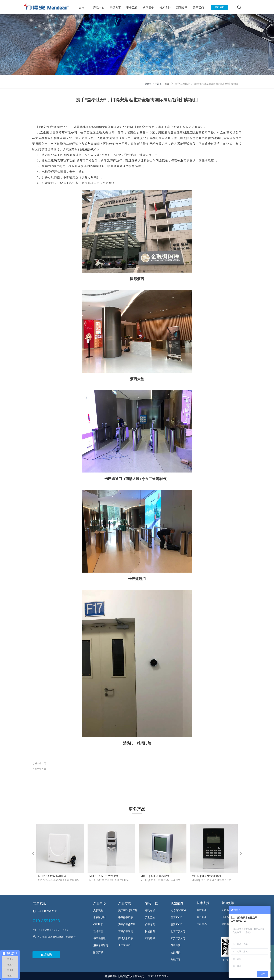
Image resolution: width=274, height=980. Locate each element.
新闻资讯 (182, 8)
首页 (82, 8)
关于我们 (198, 8)
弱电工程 (132, 8)
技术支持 (165, 8)
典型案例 (149, 8)
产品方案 (115, 8)
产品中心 (99, 8)
